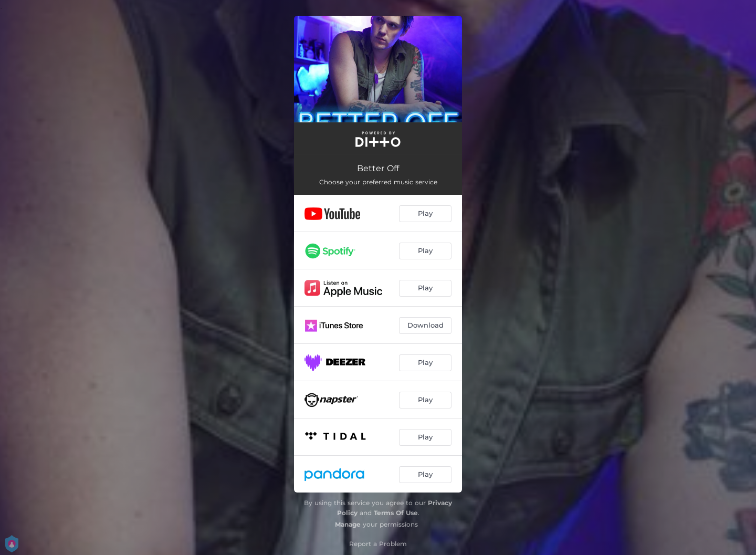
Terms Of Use (396, 513)
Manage (348, 524)
